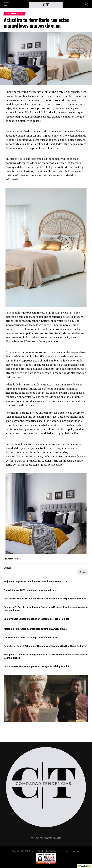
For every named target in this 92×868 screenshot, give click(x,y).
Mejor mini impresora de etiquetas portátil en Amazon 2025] (36, 582)
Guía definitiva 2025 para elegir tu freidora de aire (30, 590)
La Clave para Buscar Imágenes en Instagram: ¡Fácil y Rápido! (36, 619)
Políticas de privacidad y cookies (46, 838)
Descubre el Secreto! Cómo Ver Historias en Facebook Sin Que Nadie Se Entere (46, 599)
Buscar (7, 568)
